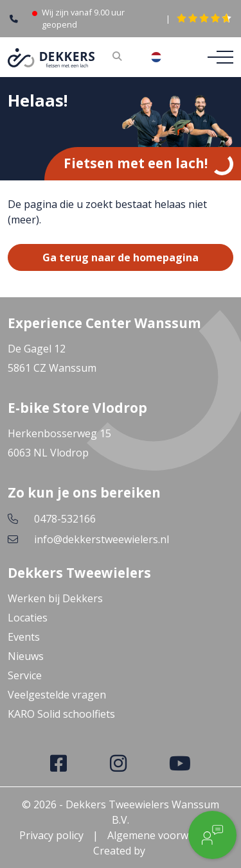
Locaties (28, 618)
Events (24, 637)
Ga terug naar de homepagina (121, 257)
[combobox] (166, 57)
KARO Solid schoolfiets (61, 714)
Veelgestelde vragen (57, 695)
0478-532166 (65, 519)
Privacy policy (51, 835)
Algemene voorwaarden (165, 835)
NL (166, 57)
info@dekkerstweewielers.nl (102, 539)
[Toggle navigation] (217, 57)
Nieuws (26, 656)
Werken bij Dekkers (55, 598)
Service (25, 675)
